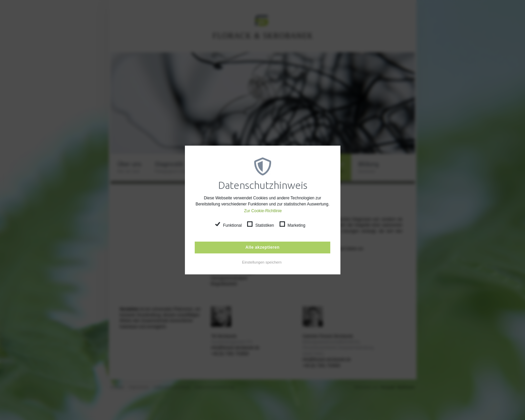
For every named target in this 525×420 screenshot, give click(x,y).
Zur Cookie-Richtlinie (263, 211)
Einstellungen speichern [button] (262, 262)
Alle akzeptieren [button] (262, 247)
